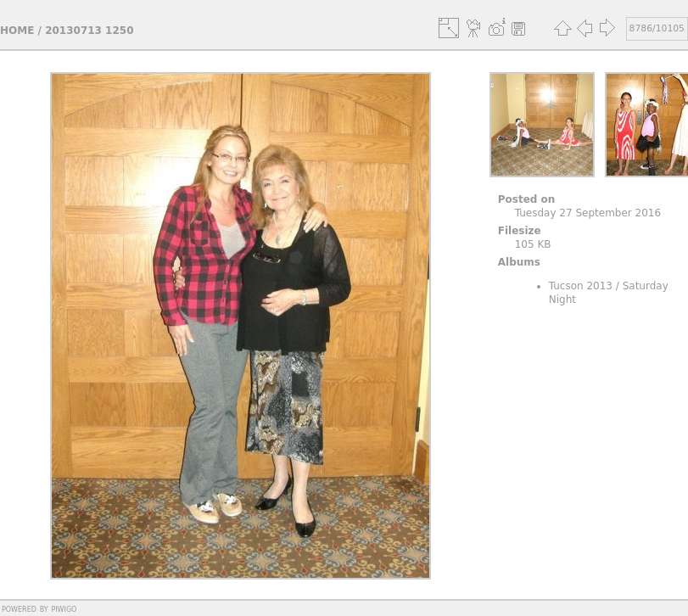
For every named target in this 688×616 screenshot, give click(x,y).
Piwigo (64, 608)
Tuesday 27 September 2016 (588, 213)
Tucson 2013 (581, 286)
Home (17, 31)
